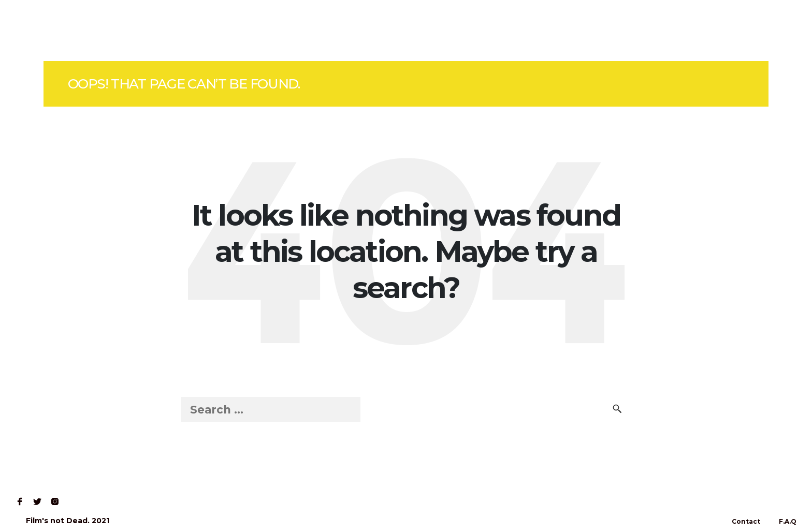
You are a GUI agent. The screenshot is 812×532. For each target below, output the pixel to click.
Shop (75, 31)
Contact (163, 31)
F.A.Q (788, 521)
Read (116, 31)
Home (32, 31)
